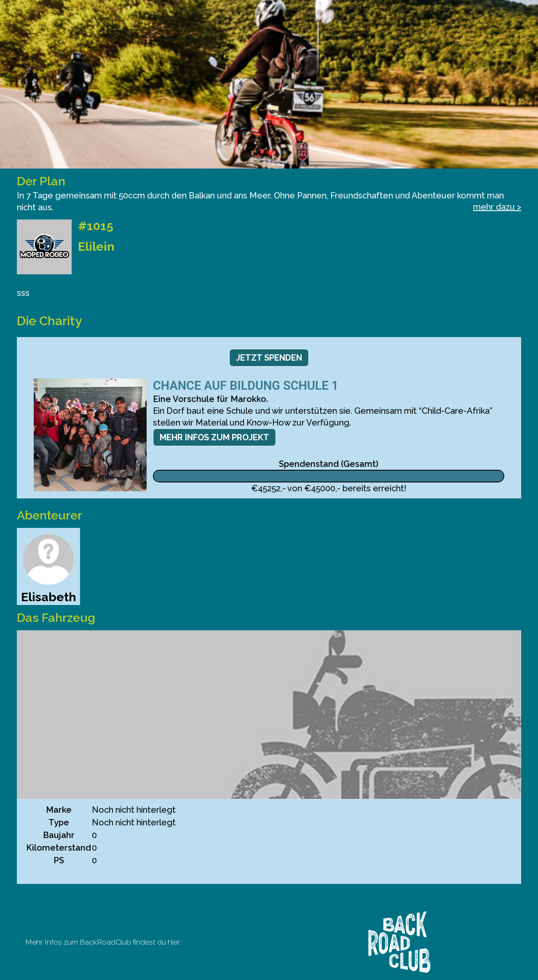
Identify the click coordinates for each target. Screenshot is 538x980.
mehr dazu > (497, 207)
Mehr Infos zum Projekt (214, 437)
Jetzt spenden (269, 358)
